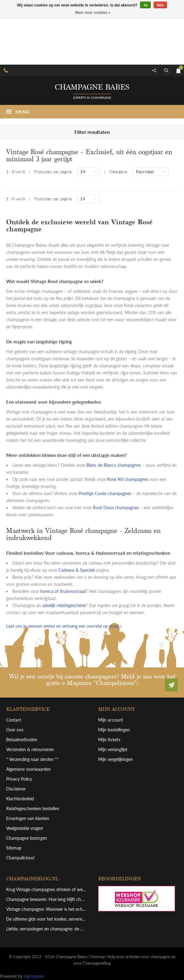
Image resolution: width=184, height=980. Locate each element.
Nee (160, 5)
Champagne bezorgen (27, 838)
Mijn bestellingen (114, 730)
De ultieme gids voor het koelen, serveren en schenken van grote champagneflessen (46, 919)
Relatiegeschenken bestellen (33, 808)
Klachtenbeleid (20, 799)
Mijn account (111, 720)
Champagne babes (92, 87)
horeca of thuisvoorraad (63, 591)
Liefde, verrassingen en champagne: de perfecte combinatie (46, 929)
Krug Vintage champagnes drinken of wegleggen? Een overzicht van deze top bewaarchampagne (46, 889)
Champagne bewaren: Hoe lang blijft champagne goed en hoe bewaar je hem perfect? (46, 899)
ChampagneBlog (97, 963)
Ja (145, 5)
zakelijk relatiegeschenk (64, 605)
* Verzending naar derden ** (32, 759)
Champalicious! (20, 858)
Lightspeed (34, 976)
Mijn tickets (109, 740)
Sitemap (14, 848)
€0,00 (178, 69)
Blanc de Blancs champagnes (114, 465)
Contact (14, 720)
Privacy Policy (19, 779)
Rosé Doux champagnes (116, 508)
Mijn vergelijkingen (116, 759)
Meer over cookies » (93, 13)
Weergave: (119, 172)
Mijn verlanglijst (113, 749)
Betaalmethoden (22, 740)
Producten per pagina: (53, 172)
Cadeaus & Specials (77, 570)
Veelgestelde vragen (25, 828)
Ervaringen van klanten (28, 818)
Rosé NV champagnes (128, 479)
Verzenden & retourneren (30, 749)
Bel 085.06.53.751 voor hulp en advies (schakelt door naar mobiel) (6, 70)
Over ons (15, 730)
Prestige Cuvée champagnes (105, 493)
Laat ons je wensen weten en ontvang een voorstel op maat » (64, 626)
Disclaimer (16, 789)
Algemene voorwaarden (28, 769)
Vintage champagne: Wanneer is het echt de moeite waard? (46, 909)
